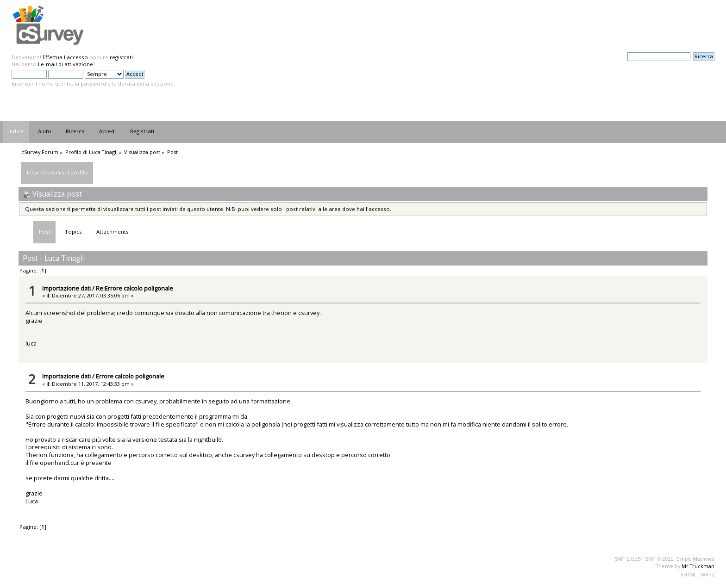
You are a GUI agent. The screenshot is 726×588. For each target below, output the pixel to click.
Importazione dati (66, 288)
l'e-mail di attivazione (66, 64)
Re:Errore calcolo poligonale (135, 288)
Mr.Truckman (698, 566)
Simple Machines (695, 559)
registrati (121, 57)
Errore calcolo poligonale (130, 376)
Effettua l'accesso (65, 57)
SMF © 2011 (659, 559)
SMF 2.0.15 (628, 559)
